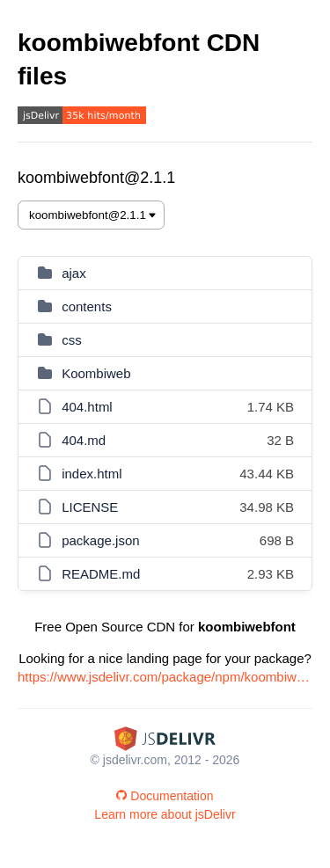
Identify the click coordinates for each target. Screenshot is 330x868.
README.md (101, 574)
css (72, 340)
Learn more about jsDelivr (165, 814)
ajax (74, 273)
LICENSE (90, 507)
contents (87, 306)
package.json (100, 540)
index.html (92, 474)
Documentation (165, 796)
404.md (84, 440)
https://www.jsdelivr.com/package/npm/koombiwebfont (165, 677)
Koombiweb (96, 373)
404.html (87, 407)
